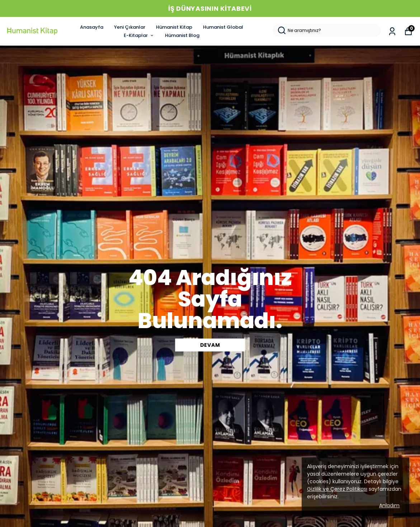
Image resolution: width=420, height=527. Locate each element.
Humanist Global (223, 27)
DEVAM (210, 345)
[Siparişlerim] (392, 31)
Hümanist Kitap (174, 27)
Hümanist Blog (182, 35)
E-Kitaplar (139, 35)
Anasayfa (92, 27)
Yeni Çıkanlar (130, 27)
